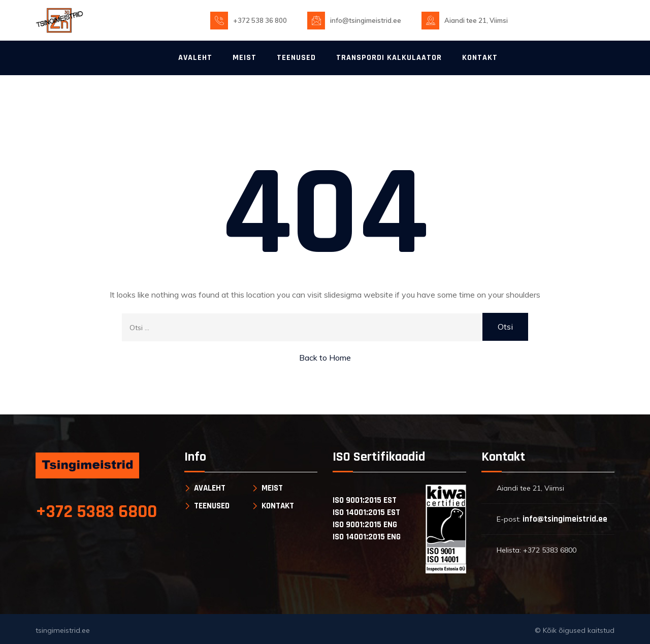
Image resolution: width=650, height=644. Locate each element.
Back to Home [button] (325, 358)
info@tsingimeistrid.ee (366, 20)
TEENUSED (296, 58)
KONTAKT (480, 58)
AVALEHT (195, 58)
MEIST (245, 58)
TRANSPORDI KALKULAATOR (389, 58)
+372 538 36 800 (260, 20)
